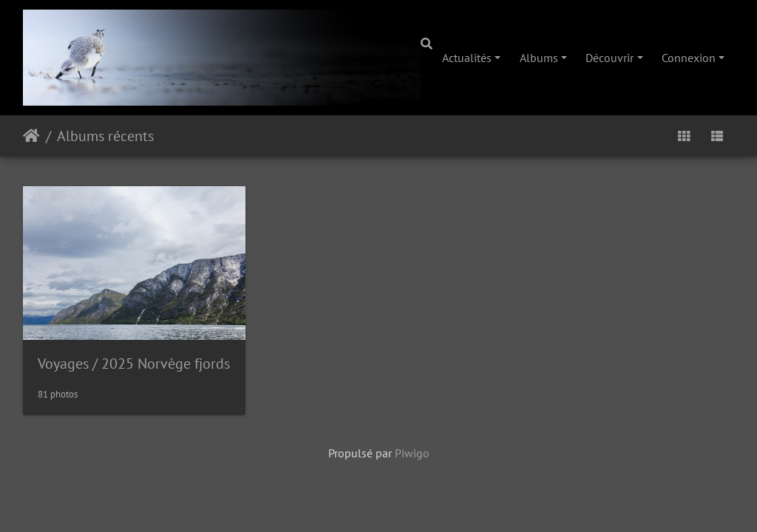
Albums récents (105, 136)
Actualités (467, 58)
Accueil (31, 136)
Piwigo (412, 453)
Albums (539, 58)
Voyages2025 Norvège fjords (134, 364)
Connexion (689, 58)
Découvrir (610, 58)
